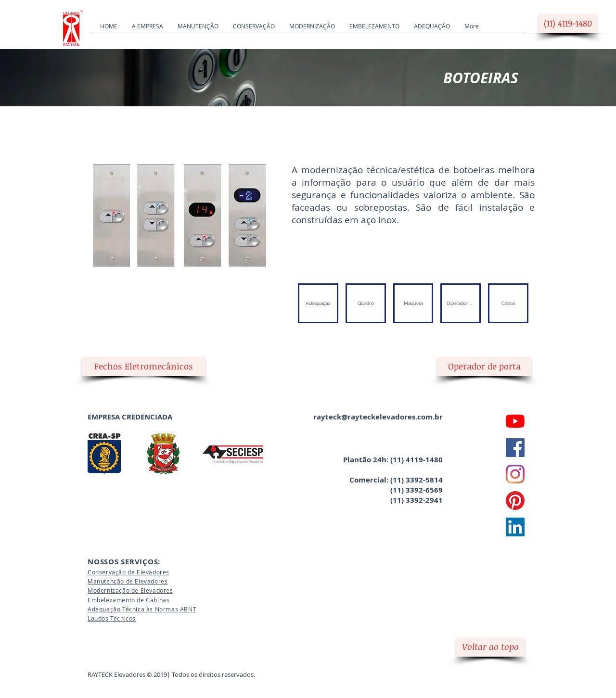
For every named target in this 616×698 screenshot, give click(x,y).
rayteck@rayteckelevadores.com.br (378, 417)
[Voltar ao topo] (490, 647)
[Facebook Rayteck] (515, 448)
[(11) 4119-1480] (568, 24)
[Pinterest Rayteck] (515, 501)
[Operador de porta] (484, 367)
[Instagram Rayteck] (515, 474)
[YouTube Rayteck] (515, 421)
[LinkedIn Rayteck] (515, 527)
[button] (143, 367)
